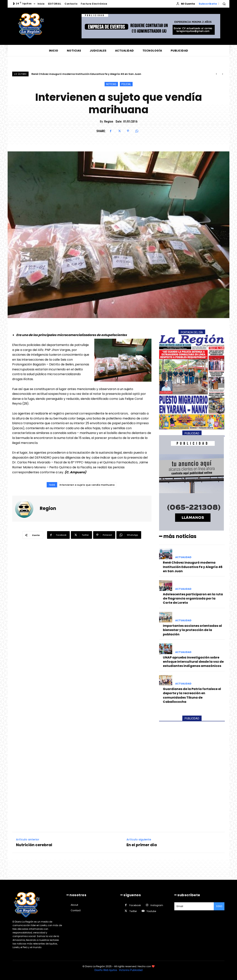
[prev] (216, 74)
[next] (222, 74)
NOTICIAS (111, 84)
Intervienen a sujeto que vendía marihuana (87, 485)
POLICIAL (126, 84)
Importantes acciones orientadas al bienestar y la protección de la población (192, 630)
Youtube (151, 911)
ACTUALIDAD (183, 557)
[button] (224, 4)
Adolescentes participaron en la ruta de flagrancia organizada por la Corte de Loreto (193, 599)
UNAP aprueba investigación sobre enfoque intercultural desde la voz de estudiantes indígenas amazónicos (193, 662)
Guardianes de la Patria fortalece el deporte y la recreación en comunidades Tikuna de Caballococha (192, 695)
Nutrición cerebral (34, 845)
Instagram (157, 905)
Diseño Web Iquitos (106, 970)
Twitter (133, 911)
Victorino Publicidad (131, 970)
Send (219, 906)
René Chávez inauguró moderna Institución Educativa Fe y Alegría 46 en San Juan (86, 74)
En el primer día (142, 845)
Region (109, 122)
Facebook (135, 905)
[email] (194, 906)
